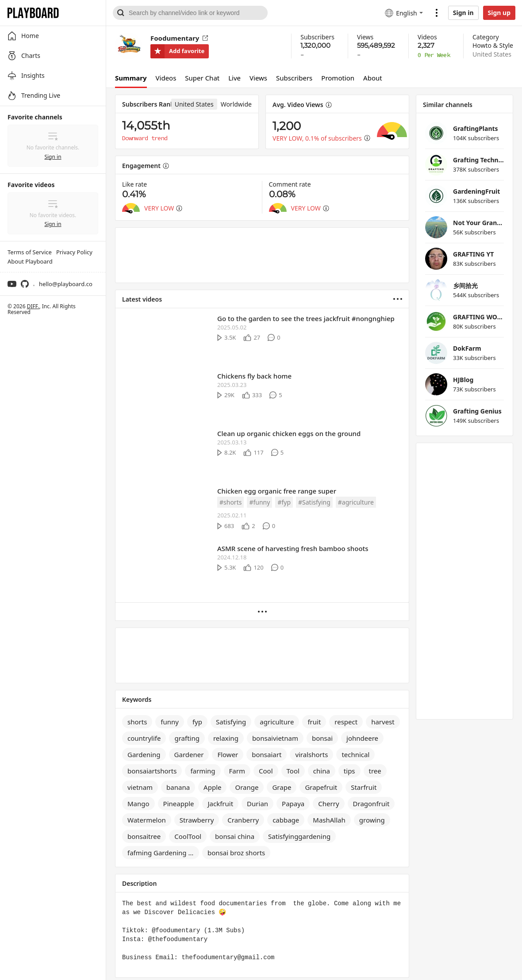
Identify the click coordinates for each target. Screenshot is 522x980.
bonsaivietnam (275, 738)
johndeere (362, 738)
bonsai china (235, 836)
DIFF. (33, 306)
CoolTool (188, 836)
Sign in (463, 13)
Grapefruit (321, 787)
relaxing (226, 738)
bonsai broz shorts (236, 853)
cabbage (286, 820)
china (322, 771)
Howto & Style (493, 45)
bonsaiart (267, 754)
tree (375, 771)
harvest (383, 722)
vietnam (140, 787)
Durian (257, 804)
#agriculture (356, 502)
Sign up (499, 13)
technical (355, 754)
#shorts (230, 502)
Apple (212, 787)
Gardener (189, 754)
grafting (187, 738)
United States (492, 54)
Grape (282, 787)
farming (203, 771)
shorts (137, 722)
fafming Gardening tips (163, 853)
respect (346, 722)
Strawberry (197, 820)
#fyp (284, 502)
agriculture (277, 722)
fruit (314, 722)
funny (170, 722)
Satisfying (231, 722)
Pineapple (179, 804)
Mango (138, 804)
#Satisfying (314, 502)
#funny (259, 502)
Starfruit (364, 787)
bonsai (322, 738)
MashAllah (329, 820)
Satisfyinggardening (299, 836)
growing (372, 820)
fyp (197, 722)
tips (349, 771)
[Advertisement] (262, 255)
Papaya (293, 804)
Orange (247, 787)
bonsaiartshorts (152, 771)
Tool (293, 771)
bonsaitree (144, 836)
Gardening (144, 754)
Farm (237, 771)
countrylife (144, 738)
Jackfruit (220, 804)
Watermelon (147, 820)
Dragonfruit (371, 804)
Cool (266, 771)
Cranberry (243, 820)
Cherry (328, 804)
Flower (228, 754)
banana (178, 787)
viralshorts (311, 754)
